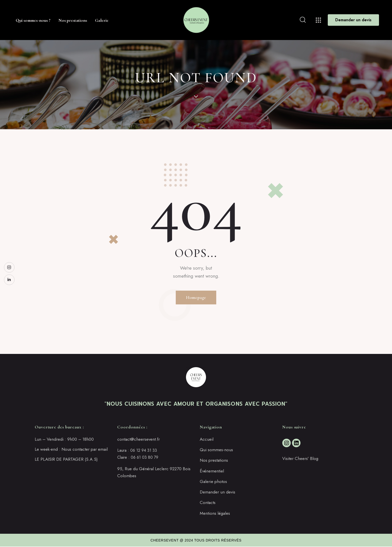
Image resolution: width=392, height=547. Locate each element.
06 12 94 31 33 (144, 451)
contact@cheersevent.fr (138, 440)
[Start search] (303, 20)
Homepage (196, 297)
